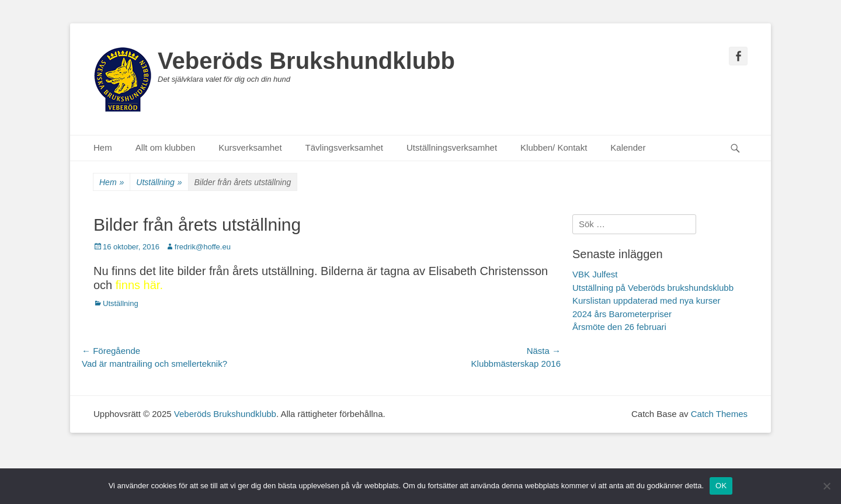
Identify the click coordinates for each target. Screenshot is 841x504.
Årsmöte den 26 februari (619, 327)
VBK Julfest (595, 274)
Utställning (159, 183)
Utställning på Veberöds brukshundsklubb (653, 288)
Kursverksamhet (250, 147)
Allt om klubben (166, 147)
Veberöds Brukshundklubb (306, 61)
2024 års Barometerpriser (622, 314)
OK (721, 486)
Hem (103, 147)
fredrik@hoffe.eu (203, 247)
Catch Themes (719, 414)
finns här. (139, 285)
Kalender (628, 147)
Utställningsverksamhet (452, 147)
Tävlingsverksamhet (344, 147)
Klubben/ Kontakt (554, 147)
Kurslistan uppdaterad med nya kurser (646, 300)
